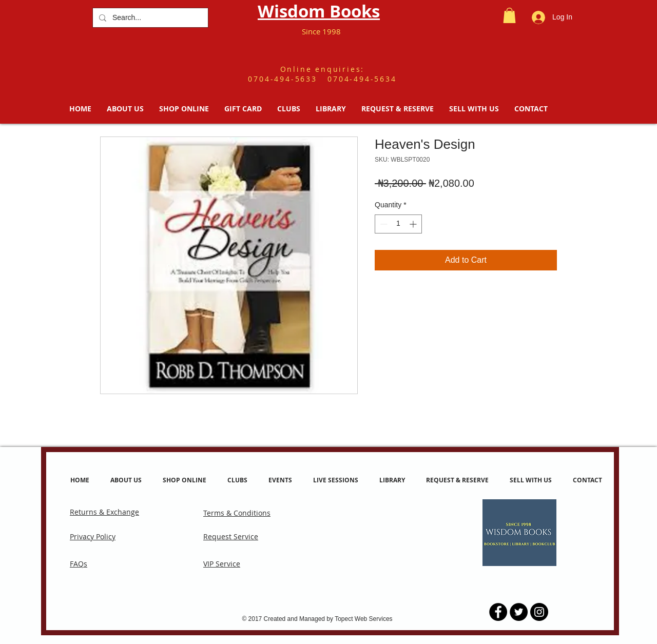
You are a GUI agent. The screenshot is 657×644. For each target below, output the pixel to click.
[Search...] (149, 18)
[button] (509, 15)
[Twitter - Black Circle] (519, 612)
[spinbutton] (398, 224)
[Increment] (414, 224)
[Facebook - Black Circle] (498, 612)
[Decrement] (383, 224)
